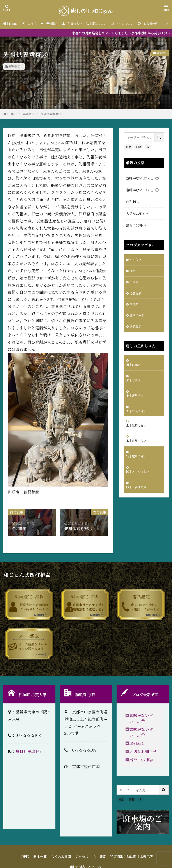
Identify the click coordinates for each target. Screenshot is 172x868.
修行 (133, 272)
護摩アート (138, 319)
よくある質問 (61, 856)
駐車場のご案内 (143, 822)
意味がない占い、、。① (142, 190)
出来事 (135, 284)
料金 (128, 147)
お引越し (133, 202)
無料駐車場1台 (28, 751)
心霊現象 (136, 295)
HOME (12, 114)
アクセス (82, 856)
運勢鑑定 (15, 66)
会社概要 (99, 856)
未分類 (135, 307)
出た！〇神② (136, 225)
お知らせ (136, 260)
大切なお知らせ (137, 213)
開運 (139, 147)
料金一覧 (40, 856)
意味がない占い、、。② (142, 178)
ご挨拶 (24, 856)
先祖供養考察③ (51, 114)
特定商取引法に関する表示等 (132, 856)
